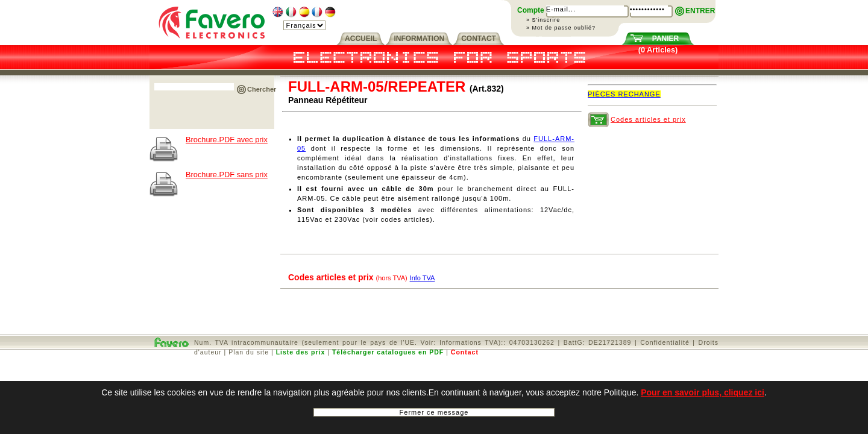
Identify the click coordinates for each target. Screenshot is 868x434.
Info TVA (423, 278)
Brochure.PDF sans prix (227, 175)
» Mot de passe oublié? (561, 28)
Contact (465, 352)
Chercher (262, 89)
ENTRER (700, 11)
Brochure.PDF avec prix (227, 140)
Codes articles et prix (648, 119)
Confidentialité (665, 342)
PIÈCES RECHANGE (624, 94)
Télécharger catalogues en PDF (388, 352)
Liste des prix (301, 352)
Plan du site (249, 352)
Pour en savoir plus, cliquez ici (703, 397)
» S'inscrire (543, 20)
